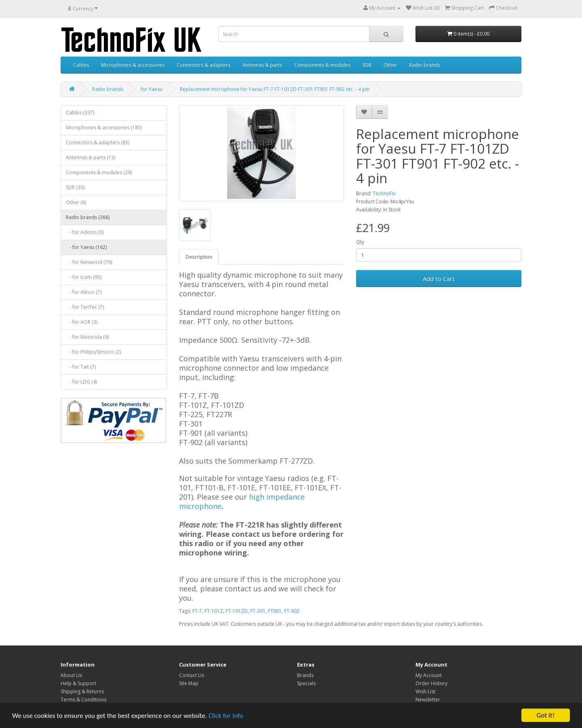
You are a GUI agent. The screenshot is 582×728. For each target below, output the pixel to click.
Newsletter (428, 700)
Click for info (226, 716)
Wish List (425, 691)
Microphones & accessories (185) (104, 128)
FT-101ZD (237, 611)
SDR (367, 65)
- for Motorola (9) (87, 337)
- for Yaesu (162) (86, 247)
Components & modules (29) (99, 172)
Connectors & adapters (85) (98, 142)
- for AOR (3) (82, 322)
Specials (306, 683)
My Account (429, 675)
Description (199, 257)
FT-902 (292, 611)
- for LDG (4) (81, 382)
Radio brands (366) (88, 217)
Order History (431, 683)
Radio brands (425, 65)
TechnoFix (384, 193)
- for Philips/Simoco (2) (93, 352)
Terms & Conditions (83, 700)
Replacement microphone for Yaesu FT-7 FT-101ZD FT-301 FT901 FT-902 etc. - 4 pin (275, 89)
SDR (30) (75, 187)
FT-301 (258, 611)
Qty (360, 242)
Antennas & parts (262, 65)
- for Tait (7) (81, 367)
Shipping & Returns (82, 691)
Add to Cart (439, 279)
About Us (71, 675)
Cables (81, 65)
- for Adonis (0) (85, 232)
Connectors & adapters (203, 65)
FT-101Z (214, 611)
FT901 (275, 611)
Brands (305, 675)
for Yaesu (152, 89)
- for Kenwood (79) (89, 262)
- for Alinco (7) (84, 292)
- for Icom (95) (84, 277)
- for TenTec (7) (85, 307)
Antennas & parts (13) (91, 157)
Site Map (189, 683)
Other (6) (76, 202)
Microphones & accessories (133, 65)
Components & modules (322, 65)
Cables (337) (80, 113)
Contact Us (192, 675)
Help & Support (78, 683)
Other (390, 65)
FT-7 (197, 611)
